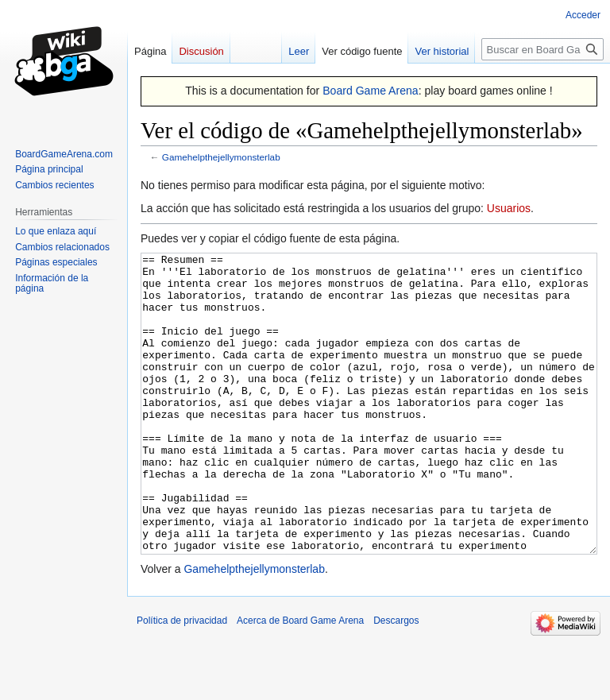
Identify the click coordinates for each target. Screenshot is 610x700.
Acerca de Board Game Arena (300, 680)
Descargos (396, 680)
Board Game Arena (371, 91)
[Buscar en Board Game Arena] (542, 49)
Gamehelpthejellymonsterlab (221, 157)
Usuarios (509, 208)
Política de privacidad (182, 680)
